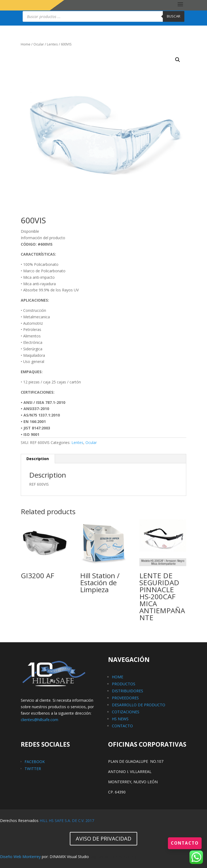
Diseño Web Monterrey (20, 857)
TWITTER (33, 769)
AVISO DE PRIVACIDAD (103, 839)
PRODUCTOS (124, 684)
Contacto (184, 843)
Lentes (52, 44)
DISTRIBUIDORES (127, 691)
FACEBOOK (35, 762)
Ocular (39, 44)
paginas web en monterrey (113, 857)
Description (38, 459)
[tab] (38, 459)
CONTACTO (122, 726)
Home (26, 44)
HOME (118, 677)
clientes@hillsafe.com (39, 720)
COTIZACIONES (126, 712)
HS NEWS (120, 719)
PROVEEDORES (125, 698)
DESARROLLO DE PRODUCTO (139, 705)
